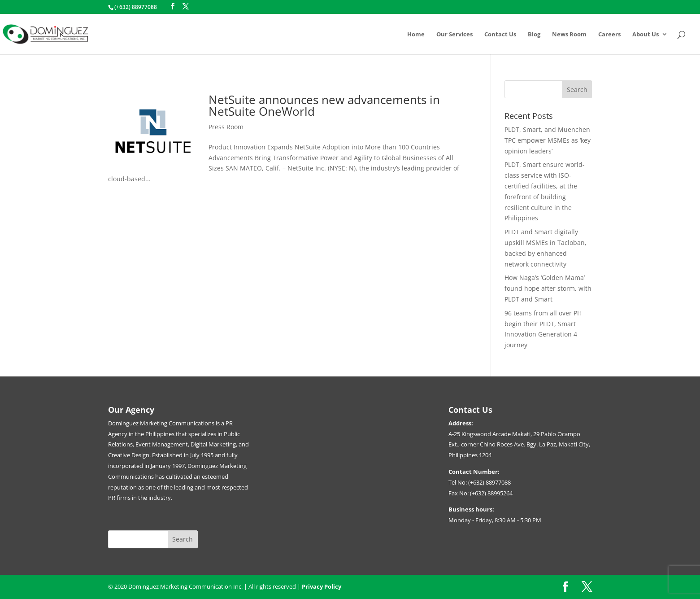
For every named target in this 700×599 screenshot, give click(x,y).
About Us (646, 35)
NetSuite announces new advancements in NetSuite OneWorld (324, 105)
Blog (534, 35)
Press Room (226, 127)
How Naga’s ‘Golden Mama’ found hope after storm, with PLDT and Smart (548, 288)
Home (416, 35)
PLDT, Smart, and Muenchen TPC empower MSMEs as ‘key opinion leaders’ (548, 140)
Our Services (454, 35)
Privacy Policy (322, 586)
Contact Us (500, 35)
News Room (569, 35)
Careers (609, 35)
